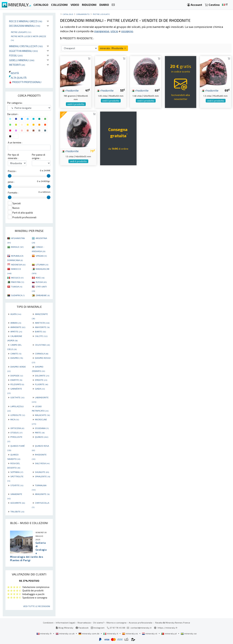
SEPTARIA (17, 472)
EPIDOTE (41, 380)
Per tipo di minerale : (13, 156)
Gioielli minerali (22, 60)
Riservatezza (84, 623)
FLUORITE (42, 384)
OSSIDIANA (42, 428)
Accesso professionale (141, 623)
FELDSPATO (17, 384)
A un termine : (15, 143)
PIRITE (40, 432)
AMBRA (16, 323)
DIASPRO (17, 358)
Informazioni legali (65, 623)
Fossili (16, 55)
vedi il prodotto (76, 104)
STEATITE (17, 485)
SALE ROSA (42, 463)
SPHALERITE (43, 476)
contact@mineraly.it (141, 628)
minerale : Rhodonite (113, 48)
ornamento (83, 14)
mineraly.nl (150, 633)
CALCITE (41, 336)
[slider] (10, 176)
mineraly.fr (44, 633)
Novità (14, 73)
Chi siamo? (99, 623)
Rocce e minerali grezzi (26, 21)
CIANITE (16, 353)
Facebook (82, 628)
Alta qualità (18, 78)
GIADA (40, 389)
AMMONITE (18, 327)
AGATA (16, 314)
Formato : (13, 193)
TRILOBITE (17, 511)
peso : (11, 182)
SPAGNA (41, 256)
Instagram (98, 628)
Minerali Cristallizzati (26, 46)
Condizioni (48, 623)
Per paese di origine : (38, 156)
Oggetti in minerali (23, 51)
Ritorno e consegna (116, 623)
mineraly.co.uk (65, 633)
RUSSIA (41, 282)
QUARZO (42, 437)
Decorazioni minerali (25, 26)
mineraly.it (111, 633)
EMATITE (16, 380)
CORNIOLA (42, 353)
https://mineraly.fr (168, 628)
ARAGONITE (42, 494)
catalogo (68, 14)
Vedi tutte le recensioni (37, 606)
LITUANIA (42, 264)
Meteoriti (17, 65)
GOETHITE (17, 397)
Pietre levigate (21, 32)
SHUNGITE (42, 472)
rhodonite (70, 90)
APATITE (16, 331)
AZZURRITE (18, 503)
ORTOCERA (17, 428)
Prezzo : (12, 171)
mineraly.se (189, 633)
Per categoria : (15, 103)
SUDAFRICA (18, 295)
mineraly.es (130, 633)
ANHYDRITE (42, 327)
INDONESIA (18, 264)
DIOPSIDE (17, 376)
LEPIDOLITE (18, 415)
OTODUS (16, 432)
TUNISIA (17, 287)
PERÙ (40, 278)
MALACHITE (42, 415)
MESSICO (17, 278)
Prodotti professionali (25, 82)
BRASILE (17, 247)
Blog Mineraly (65, 628)
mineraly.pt (169, 633)
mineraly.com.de (89, 633)
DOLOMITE (42, 376)
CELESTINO (42, 345)
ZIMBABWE (43, 295)
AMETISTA (42, 323)
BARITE (40, 331)
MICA (15, 419)
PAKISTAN (18, 282)
